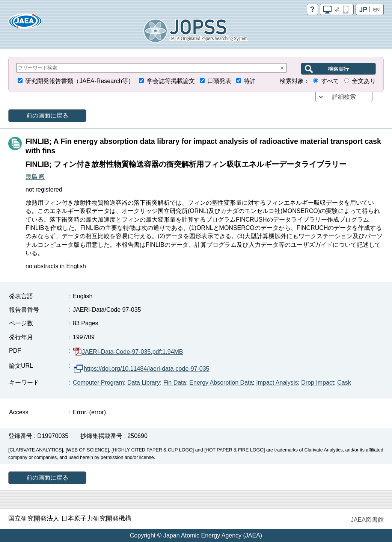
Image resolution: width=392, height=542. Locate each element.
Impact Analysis (277, 383)
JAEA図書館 (367, 520)
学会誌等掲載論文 (171, 81)
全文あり (364, 81)
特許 (250, 81)
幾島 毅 (35, 177)
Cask (344, 383)
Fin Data (175, 383)
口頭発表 (219, 81)
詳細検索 (344, 97)
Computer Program (98, 383)
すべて (330, 81)
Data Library (144, 383)
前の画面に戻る (47, 115)
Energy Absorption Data (221, 383)
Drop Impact (317, 383)
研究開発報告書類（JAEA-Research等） (80, 81)
